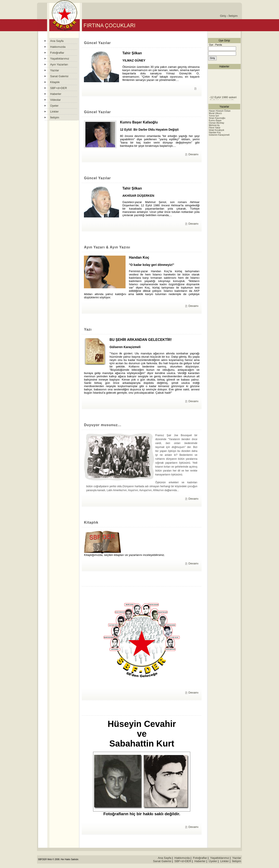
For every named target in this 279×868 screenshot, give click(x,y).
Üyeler (54, 106)
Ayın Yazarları (59, 64)
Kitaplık (55, 82)
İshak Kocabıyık (217, 130)
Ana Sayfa (57, 41)
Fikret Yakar (215, 128)
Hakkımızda (58, 47)
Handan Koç (215, 132)
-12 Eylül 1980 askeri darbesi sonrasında (223, 100)
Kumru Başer (215, 120)
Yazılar (55, 70)
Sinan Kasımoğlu (217, 118)
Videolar (55, 100)
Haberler (56, 94)
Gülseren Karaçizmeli (219, 135)
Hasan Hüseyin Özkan (220, 111)
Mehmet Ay (214, 125)
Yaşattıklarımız (60, 59)
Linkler (54, 112)
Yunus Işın (214, 116)
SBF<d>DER (59, 88)
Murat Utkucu (215, 113)
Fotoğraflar (57, 53)
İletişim (233, 16)
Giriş (223, 16)
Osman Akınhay (217, 123)
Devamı (194, 154)
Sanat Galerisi (59, 76)
